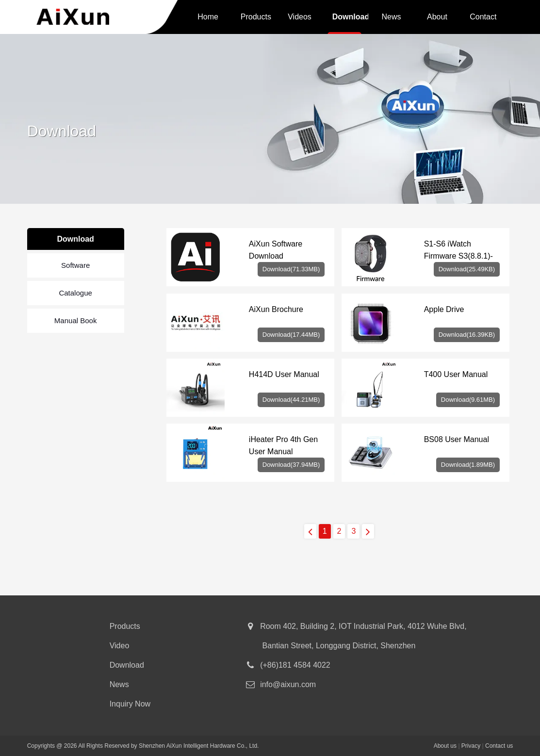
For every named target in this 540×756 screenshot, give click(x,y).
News (391, 17)
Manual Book (76, 320)
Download (351, 17)
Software (75, 265)
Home (208, 17)
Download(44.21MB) (291, 400)
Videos (300, 17)
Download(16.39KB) (467, 335)
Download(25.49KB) (467, 269)
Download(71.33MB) (291, 269)
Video (120, 646)
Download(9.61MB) (468, 400)
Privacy (471, 746)
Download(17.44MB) (291, 335)
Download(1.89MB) (468, 465)
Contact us (483, 18)
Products (256, 17)
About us (437, 18)
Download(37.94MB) (291, 465)
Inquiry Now (130, 704)
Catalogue (75, 293)
